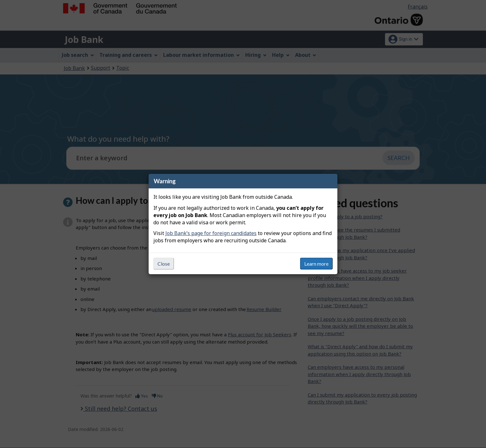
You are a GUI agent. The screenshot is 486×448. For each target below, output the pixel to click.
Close (164, 264)
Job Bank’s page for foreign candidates (211, 233)
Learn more (316, 264)
